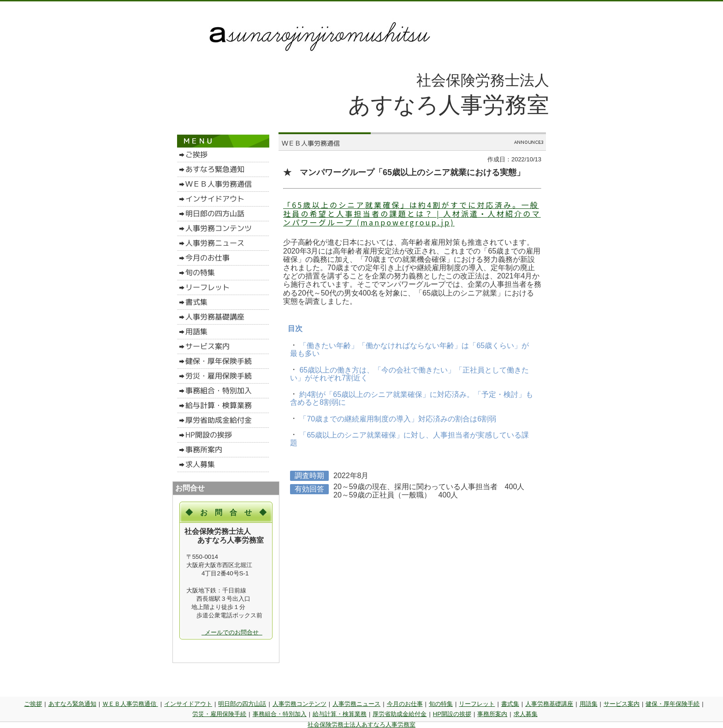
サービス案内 (622, 704)
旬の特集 (441, 704)
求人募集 (526, 714)
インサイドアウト (188, 704)
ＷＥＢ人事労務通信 (130, 704)
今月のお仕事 (405, 704)
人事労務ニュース (356, 704)
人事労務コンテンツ (299, 704)
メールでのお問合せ (232, 632)
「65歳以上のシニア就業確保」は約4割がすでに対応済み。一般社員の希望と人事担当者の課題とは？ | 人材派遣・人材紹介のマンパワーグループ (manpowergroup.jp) (412, 213)
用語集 (589, 704)
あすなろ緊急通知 (72, 704)
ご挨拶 (33, 704)
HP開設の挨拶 (452, 714)
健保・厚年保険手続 (673, 704)
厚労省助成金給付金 (400, 714)
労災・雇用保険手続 (219, 714)
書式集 (510, 704)
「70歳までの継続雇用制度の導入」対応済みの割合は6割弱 (397, 418)
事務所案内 (492, 714)
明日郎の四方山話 (242, 704)
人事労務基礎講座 (549, 704)
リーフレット (477, 704)
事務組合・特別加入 (280, 714)
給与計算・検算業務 (340, 714)
